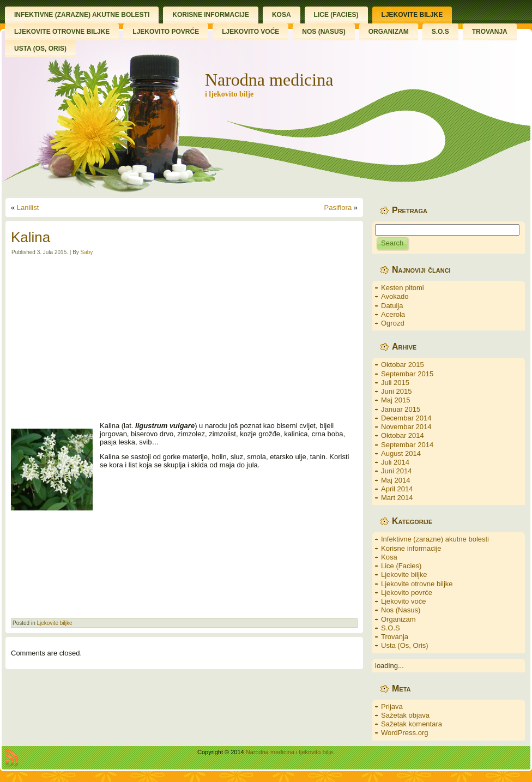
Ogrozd (393, 323)
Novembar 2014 (406, 427)
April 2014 (397, 489)
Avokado (395, 296)
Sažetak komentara (412, 724)
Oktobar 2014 (403, 435)
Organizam (398, 619)
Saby (87, 252)
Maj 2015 (395, 400)
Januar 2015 (401, 409)
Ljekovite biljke (54, 623)
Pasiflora (338, 207)
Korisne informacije (411, 548)
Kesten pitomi (403, 288)
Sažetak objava (405, 715)
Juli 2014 (395, 462)
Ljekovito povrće (407, 592)
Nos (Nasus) (401, 610)
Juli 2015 (395, 383)
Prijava (392, 706)
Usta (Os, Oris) (405, 645)
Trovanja (395, 637)
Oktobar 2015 (403, 365)
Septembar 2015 (407, 374)
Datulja (392, 306)
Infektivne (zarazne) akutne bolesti (435, 539)
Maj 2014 (395, 480)
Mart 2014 (397, 498)
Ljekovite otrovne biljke (417, 584)
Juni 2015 (396, 391)
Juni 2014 (396, 471)
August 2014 (401, 453)
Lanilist (28, 207)
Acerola (393, 314)
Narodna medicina (269, 80)
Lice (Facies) (401, 566)
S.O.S (391, 628)
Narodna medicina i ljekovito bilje (289, 752)
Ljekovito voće (403, 601)
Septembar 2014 (407, 445)
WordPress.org (404, 733)
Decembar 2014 (406, 418)
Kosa (389, 557)
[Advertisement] (185, 339)
